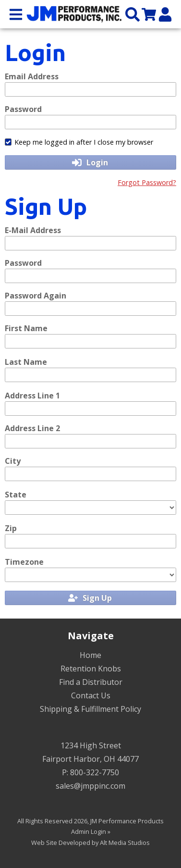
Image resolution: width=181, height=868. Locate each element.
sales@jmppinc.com (90, 786)
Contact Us (91, 695)
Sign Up (90, 598)
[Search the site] (133, 14)
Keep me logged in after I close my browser (79, 142)
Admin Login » (91, 831)
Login (90, 162)
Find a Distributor (91, 682)
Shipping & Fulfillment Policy (90, 709)
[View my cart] (149, 14)
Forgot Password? (147, 182)
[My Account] (165, 14)
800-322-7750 (95, 772)
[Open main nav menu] (16, 14)
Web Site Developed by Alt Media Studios (90, 843)
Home (90, 655)
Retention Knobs (91, 669)
